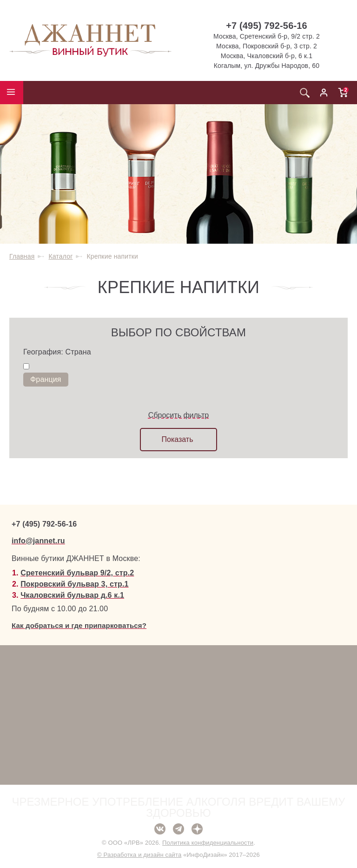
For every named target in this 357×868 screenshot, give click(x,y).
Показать (177, 439)
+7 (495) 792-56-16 (267, 26)
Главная (22, 256)
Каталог (60, 256)
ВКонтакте (160, 829)
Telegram (178, 829)
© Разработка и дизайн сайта (139, 855)
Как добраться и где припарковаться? (79, 625)
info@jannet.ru (38, 541)
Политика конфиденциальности (208, 843)
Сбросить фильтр (178, 415)
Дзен (197, 829)
